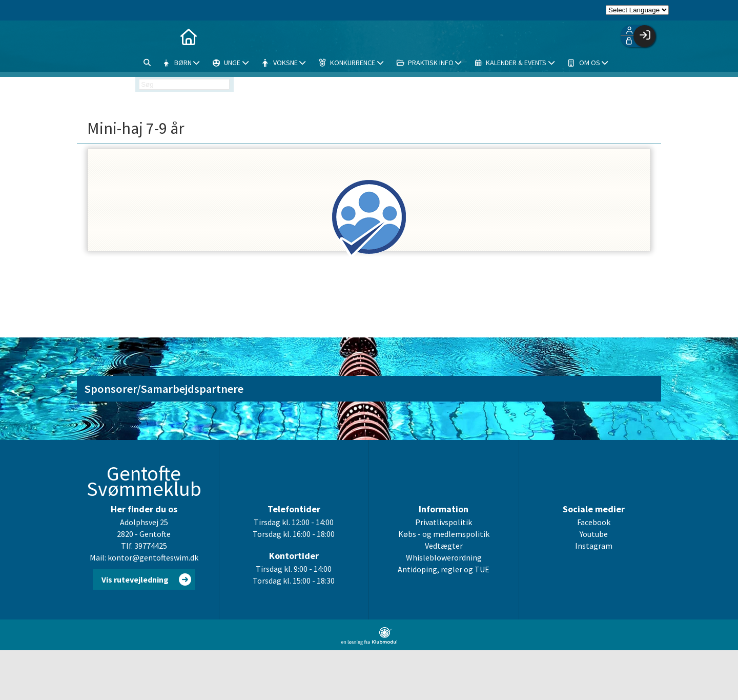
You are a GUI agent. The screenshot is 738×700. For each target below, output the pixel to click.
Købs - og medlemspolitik (444, 534)
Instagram (594, 546)
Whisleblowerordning (444, 558)
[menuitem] (132, 36)
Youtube (594, 534)
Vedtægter (444, 546)
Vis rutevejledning (135, 580)
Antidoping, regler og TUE (444, 570)
